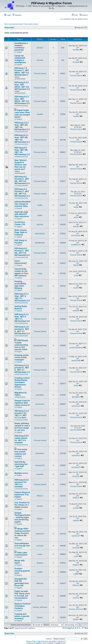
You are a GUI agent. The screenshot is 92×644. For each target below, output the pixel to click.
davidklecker (40, 243)
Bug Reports (21, 397)
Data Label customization (21, 554)
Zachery (40, 596)
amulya (40, 506)
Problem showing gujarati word (22, 571)
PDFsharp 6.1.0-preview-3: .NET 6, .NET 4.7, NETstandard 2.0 (22, 330)
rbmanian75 (40, 465)
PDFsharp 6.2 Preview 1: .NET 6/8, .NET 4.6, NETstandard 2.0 (22, 252)
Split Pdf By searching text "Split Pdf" (21, 464)
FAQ (75, 15)
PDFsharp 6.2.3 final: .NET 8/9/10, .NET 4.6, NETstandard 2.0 (22, 100)
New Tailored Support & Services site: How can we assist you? (21, 165)
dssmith (40, 224)
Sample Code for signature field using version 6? (22, 403)
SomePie (40, 474)
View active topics (31, 24)
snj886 (40, 572)
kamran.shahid (40, 428)
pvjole (40, 215)
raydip (40, 205)
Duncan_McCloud (40, 607)
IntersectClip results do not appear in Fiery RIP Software (21, 272)
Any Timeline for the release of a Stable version (22, 505)
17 (83, 628)
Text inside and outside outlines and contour (21, 453)
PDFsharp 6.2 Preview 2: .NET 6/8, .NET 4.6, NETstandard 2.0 (22, 193)
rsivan (40, 554)
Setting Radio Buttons (21, 308)
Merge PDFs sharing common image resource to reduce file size (22, 533)
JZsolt (40, 384)
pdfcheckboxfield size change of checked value (22, 204)
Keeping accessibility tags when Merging (20, 285)
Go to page (67, 628)
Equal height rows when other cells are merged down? (22, 114)
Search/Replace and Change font (22, 545)
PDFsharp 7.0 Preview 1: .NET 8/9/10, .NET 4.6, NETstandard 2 (22, 72)
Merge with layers (20, 562)
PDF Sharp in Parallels (21, 242)
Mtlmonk (40, 583)
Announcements (22, 106)
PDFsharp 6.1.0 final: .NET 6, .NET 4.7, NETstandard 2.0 (22, 318)
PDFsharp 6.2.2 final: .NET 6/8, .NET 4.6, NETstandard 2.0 (22, 126)
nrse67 (40, 286)
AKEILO (40, 496)
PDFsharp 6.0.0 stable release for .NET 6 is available (22, 439)
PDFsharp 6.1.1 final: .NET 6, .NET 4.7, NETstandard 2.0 (22, 297)
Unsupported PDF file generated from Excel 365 (22, 582)
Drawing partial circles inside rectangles (22, 357)
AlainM (40, 263)
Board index (10, 28)
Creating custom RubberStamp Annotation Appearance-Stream (22, 382)
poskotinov (40, 453)
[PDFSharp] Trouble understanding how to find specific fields (21, 345)
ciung (40, 273)
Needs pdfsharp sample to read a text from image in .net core (22, 427)
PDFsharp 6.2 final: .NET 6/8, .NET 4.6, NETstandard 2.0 (22, 151)
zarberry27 (40, 534)
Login (8, 15)
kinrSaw (40, 48)
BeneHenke (40, 234)
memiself (40, 546)
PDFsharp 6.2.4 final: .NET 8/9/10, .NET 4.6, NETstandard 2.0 (22, 86)
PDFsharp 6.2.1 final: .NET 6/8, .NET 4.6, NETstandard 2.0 (22, 139)
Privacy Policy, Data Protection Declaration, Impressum (46, 641)
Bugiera (40, 563)
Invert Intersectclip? (21, 262)
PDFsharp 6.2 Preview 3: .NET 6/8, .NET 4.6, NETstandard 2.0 (22, 180)
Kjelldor (40, 617)
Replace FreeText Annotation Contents (22, 606)
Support (19, 52)
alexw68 (40, 309)
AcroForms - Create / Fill (20, 223)
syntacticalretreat (40, 345)
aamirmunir (40, 404)
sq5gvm (40, 518)
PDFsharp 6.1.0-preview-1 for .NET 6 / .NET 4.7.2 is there (22, 414)
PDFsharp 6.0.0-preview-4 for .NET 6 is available (22, 483)
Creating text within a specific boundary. (22, 616)
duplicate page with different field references (22, 214)
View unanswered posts (13, 24)
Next (86, 628)
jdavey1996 (40, 359)
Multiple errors (21, 473)
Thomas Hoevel (40, 73)
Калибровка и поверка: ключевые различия (21, 47)
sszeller (40, 114)
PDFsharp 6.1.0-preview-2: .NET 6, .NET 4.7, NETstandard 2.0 (22, 369)
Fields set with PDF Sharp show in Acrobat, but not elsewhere (22, 595)
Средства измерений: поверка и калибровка (20, 59)
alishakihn (40, 395)
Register (17, 15)
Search (84, 15)
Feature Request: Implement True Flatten (22, 495)
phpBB (38, 643)
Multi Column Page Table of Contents (21, 232)
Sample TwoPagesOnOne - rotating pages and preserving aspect (22, 517)
